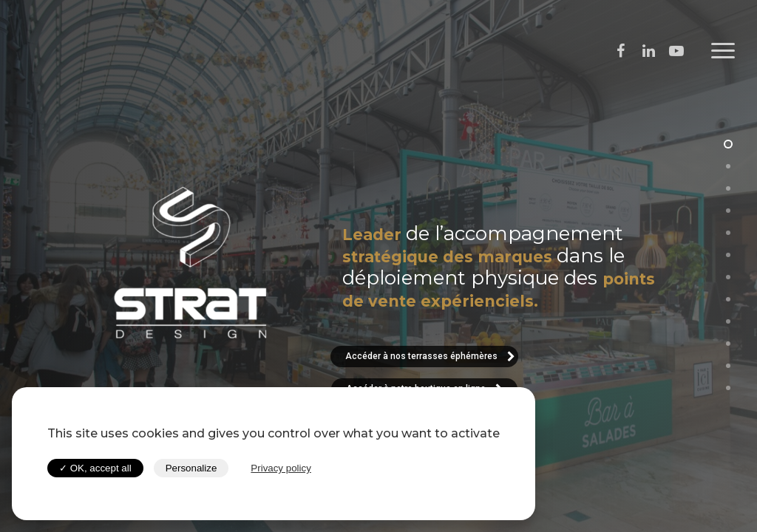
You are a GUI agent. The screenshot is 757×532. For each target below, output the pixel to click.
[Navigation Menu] (724, 51)
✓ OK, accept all (95, 468)
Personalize (191, 468)
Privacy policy (281, 468)
